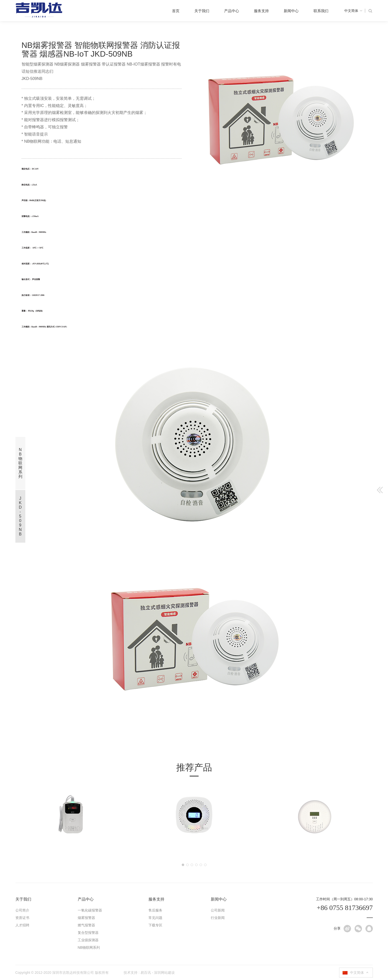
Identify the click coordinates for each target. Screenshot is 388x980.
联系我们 (321, 11)
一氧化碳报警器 (90, 910)
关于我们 (202, 11)
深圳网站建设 (164, 973)
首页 (176, 11)
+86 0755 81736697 (345, 908)
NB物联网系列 (89, 947)
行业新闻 (218, 918)
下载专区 (155, 925)
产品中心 (232, 11)
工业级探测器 (88, 940)
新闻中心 (291, 11)
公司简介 (22, 910)
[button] (183, 865)
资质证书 (22, 918)
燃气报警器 (86, 925)
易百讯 (146, 973)
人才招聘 (22, 925)
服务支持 (261, 11)
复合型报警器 (88, 933)
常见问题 (155, 918)
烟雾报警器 (86, 918)
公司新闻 (218, 910)
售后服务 (155, 910)
